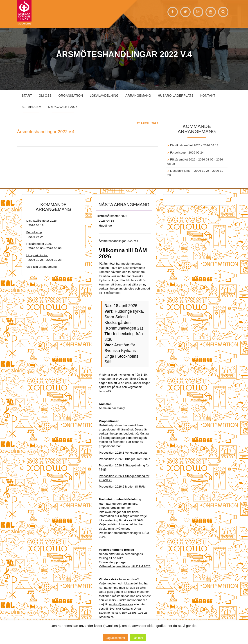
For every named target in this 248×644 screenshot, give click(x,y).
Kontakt (208, 96)
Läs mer (138, 638)
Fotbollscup (178, 153)
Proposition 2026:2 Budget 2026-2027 (124, 459)
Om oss (45, 96)
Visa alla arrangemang (42, 267)
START (27, 96)
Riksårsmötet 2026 (183, 159)
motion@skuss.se (121, 604)
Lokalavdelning (104, 96)
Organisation (71, 96)
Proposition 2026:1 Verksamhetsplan (124, 453)
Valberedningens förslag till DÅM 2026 (125, 566)
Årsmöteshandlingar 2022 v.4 (46, 132)
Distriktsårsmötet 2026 (185, 145)
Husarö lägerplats (176, 96)
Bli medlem (31, 107)
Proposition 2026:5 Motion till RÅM (122, 487)
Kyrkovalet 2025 (63, 107)
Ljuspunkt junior (181, 171)
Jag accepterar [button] (115, 638)
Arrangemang (138, 96)
